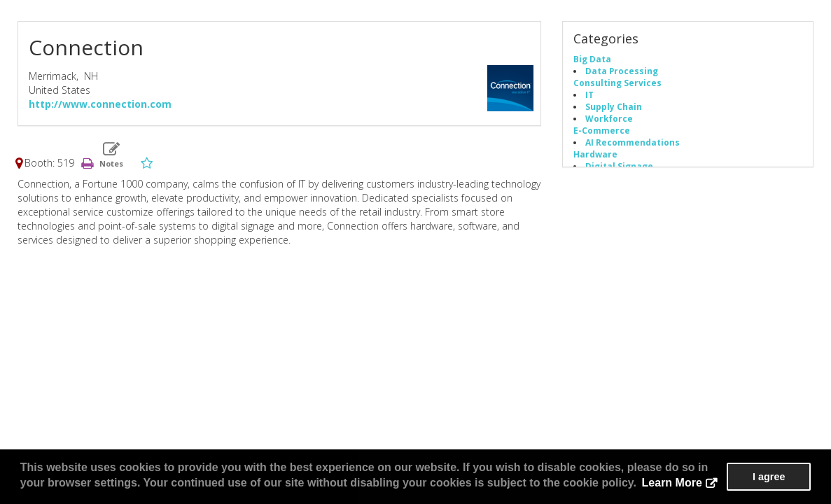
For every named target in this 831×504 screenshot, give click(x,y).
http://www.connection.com (100, 104)
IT (589, 94)
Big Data (592, 59)
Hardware (595, 154)
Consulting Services (617, 83)
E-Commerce (602, 130)
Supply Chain (614, 106)
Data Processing (622, 71)
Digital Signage (619, 166)
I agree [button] (769, 477)
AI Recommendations (633, 142)
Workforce (609, 118)
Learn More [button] (672, 483)
